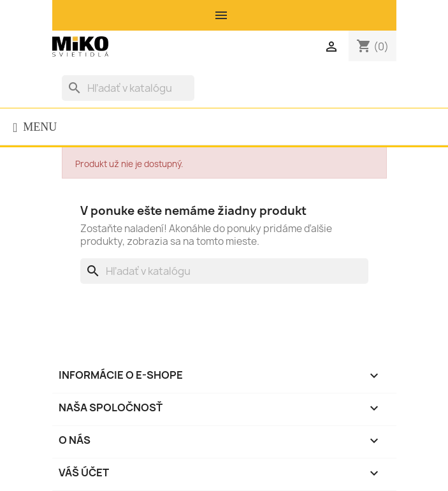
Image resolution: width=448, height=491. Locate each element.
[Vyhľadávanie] (128, 88)
